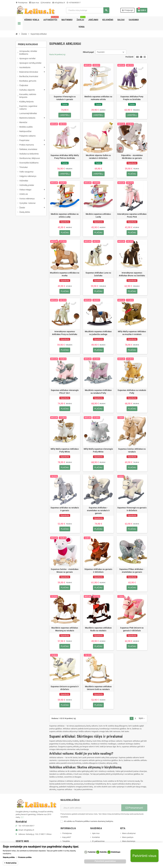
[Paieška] (88, 10)
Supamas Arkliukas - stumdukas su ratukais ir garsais (98, 510)
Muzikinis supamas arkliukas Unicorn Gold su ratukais (98, 688)
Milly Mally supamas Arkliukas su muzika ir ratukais (132, 333)
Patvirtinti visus (144, 856)
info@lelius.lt (59, 3)
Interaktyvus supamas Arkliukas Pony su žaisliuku (65, 333)
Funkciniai (92, 852)
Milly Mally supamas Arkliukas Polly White (65, 450)
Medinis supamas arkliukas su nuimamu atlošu (98, 98)
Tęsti (142, 719)
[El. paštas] (91, 808)
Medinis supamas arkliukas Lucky (98, 215)
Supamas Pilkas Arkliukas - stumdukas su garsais (132, 571)
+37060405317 (74, 3)
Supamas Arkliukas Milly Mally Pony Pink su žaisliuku (65, 157)
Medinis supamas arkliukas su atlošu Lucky (65, 215)
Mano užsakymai (129, 833)
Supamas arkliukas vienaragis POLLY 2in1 (65, 392)
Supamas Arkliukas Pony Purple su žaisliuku (132, 98)
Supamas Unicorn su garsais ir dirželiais (65, 688)
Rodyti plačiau (11, 863)
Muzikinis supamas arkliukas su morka (65, 274)
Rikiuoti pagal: (89, 52)
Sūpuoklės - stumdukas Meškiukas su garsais (132, 157)
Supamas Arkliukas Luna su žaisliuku (98, 274)
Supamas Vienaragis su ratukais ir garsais (65, 98)
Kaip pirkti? (67, 837)
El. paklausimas (98, 841)
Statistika (103, 852)
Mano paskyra (128, 837)
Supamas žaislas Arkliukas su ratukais (132, 450)
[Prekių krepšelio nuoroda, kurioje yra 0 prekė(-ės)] (142, 10)
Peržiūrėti (129, 57)
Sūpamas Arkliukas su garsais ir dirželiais (98, 571)
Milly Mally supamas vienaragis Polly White (98, 450)
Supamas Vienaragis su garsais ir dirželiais (132, 509)
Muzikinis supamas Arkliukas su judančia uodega (98, 333)
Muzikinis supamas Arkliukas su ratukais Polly (98, 392)
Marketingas (116, 852)
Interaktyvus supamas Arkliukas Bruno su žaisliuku (132, 274)
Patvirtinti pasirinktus (105, 861)
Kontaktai (46, 3)
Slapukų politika (9, 857)
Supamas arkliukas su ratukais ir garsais (65, 509)
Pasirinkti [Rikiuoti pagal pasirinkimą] (101, 52)
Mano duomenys (129, 841)
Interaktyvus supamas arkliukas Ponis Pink (132, 215)
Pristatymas (22, 3)
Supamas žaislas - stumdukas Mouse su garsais (65, 571)
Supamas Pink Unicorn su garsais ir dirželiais (132, 629)
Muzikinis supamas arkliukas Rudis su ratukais (98, 629)
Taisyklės (66, 841)
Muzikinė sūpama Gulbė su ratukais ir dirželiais (98, 157)
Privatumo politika (25, 857)
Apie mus (34, 3)
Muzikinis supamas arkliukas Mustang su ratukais (65, 629)
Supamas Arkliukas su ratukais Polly (132, 392)
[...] (22, 817)
